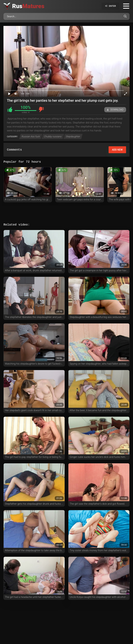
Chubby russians (53, 136)
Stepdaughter (73, 136)
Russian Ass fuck (31, 136)
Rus (28, 6)
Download (115, 110)
